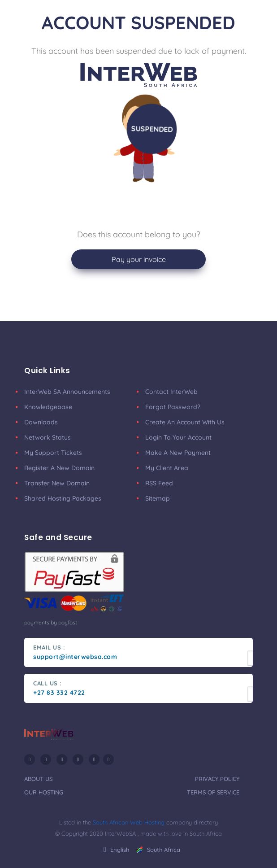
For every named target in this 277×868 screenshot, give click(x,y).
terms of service (213, 792)
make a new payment (178, 453)
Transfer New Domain (57, 483)
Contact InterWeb (171, 392)
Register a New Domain (59, 468)
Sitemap (158, 498)
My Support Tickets (53, 453)
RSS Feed (159, 483)
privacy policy (217, 779)
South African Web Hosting (129, 822)
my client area (167, 468)
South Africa (158, 850)
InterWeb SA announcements (67, 392)
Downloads (41, 422)
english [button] (116, 850)
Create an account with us (185, 422)
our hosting (44, 792)
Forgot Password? (173, 407)
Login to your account (178, 437)
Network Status (48, 437)
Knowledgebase (48, 407)
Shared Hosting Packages (63, 498)
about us (38, 779)
